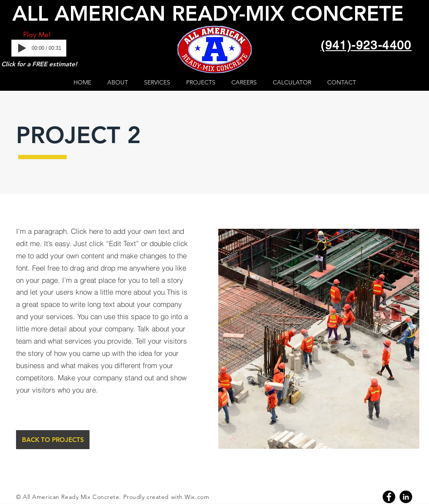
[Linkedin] (406, 497)
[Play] (22, 48)
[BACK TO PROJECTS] (53, 440)
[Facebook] (389, 497)
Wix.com (197, 497)
